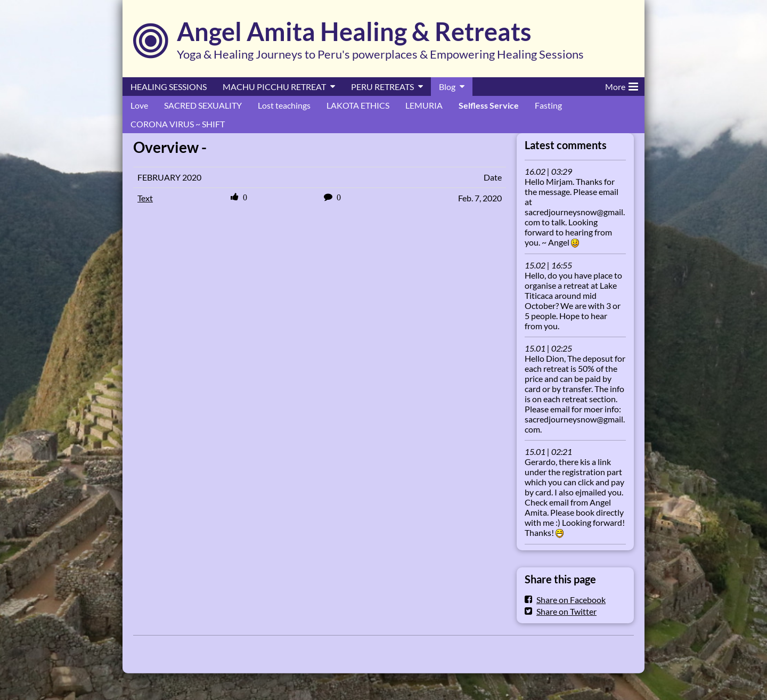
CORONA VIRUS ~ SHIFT (178, 124)
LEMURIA (424, 105)
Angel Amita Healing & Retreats (354, 31)
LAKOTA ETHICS (358, 105)
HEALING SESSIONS (169, 87)
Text (145, 198)
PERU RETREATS (382, 87)
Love (139, 105)
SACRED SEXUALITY (203, 105)
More (622, 85)
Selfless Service (489, 105)
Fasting (548, 105)
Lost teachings (284, 105)
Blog (447, 87)
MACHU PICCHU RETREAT (274, 87)
